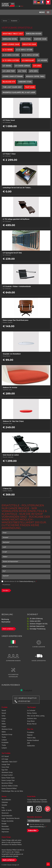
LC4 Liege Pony (9, 71)
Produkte (5, 707)
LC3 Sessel (7, 66)
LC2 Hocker (42, 60)
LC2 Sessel (5, 756)
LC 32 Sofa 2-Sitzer (30, 55)
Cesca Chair (5, 767)
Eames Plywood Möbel (9, 788)
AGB (28, 743)
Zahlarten (5, 802)
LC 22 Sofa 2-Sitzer (24, 50)
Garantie (4, 805)
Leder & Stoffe (7, 810)
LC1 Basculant (28, 60)
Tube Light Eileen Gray (12, 87)
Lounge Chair (6, 764)
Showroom (5, 813)
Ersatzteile (14, 21)
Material (30, 735)
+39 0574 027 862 (24, 701)
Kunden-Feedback (33, 740)
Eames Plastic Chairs (8, 778)
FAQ (3, 808)
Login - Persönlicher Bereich (11, 818)
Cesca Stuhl (26, 39)
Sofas (3, 716)
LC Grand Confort (7, 775)
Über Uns (30, 729)
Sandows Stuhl (25, 82)
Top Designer (31, 707)
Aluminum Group (7, 729)
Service (5, 21)
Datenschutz (5, 829)
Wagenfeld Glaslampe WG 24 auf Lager (19, 92)
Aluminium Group (7, 772)
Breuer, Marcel (32, 724)
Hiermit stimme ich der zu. (19, 581)
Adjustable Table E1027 (9, 762)
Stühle (4, 724)
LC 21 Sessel (8, 50)
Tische (4, 737)
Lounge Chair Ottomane (13, 76)
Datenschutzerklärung (26, 581)
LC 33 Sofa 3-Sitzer (11, 60)
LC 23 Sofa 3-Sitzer (11, 55)
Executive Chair (29, 44)
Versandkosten (6, 800)
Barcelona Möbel (7, 783)
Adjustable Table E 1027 (13, 34)
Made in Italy (31, 738)
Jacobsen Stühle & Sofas (10, 786)
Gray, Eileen (31, 721)
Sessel (4, 710)
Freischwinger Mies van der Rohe (12, 791)
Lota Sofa (34, 71)
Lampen (4, 740)
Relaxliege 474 (9, 82)
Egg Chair (5, 770)
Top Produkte (6, 753)
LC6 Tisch (22, 71)
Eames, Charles (32, 713)
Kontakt (4, 824)
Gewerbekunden (7, 816)
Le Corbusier (31, 710)
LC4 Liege (37, 66)
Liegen (4, 718)
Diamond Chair (40, 39)
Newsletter (5, 826)
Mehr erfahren (8, 629)
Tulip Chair (30, 87)
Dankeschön (31, 746)
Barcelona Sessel (10, 39)
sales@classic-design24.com (27, 698)
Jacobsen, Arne (32, 718)
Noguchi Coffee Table (35, 76)
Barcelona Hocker (34, 34)
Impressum (5, 832)
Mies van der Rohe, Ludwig (36, 716)
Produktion (31, 732)
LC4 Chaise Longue (22, 66)
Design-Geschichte (8, 821)
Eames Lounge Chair (11, 44)
